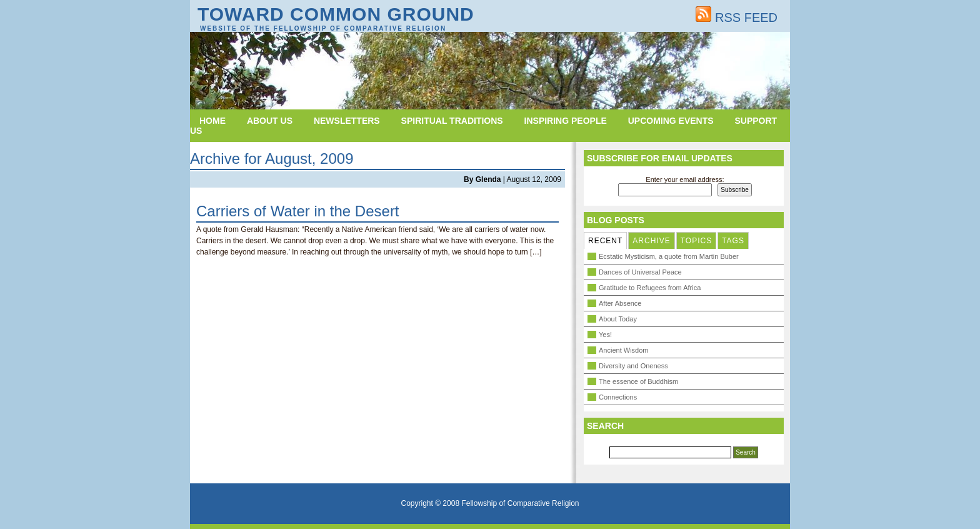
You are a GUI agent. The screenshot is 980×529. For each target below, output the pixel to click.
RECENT (605, 241)
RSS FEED (737, 18)
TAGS (733, 241)
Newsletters (347, 121)
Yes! (605, 335)
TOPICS (696, 241)
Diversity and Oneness (633, 366)
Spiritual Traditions (452, 121)
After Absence (620, 303)
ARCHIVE (651, 241)
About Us (270, 121)
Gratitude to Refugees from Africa (650, 288)
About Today (618, 319)
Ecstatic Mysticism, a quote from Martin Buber (669, 256)
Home (212, 121)
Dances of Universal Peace (640, 272)
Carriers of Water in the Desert (298, 211)
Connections (618, 397)
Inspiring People (566, 121)
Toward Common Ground (336, 14)
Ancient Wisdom (623, 350)
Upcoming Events (671, 121)
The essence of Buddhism (638, 381)
